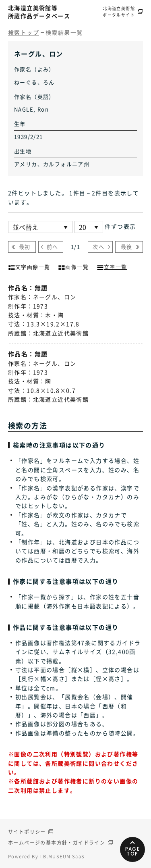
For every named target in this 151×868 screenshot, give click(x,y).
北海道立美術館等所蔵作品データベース (39, 12)
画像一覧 (73, 266)
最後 (127, 247)
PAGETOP (133, 851)
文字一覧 (112, 266)
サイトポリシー (27, 832)
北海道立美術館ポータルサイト (119, 11)
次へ (98, 247)
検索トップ (24, 32)
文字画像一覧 (29, 266)
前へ (53, 247)
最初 (25, 247)
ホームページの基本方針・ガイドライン (57, 843)
